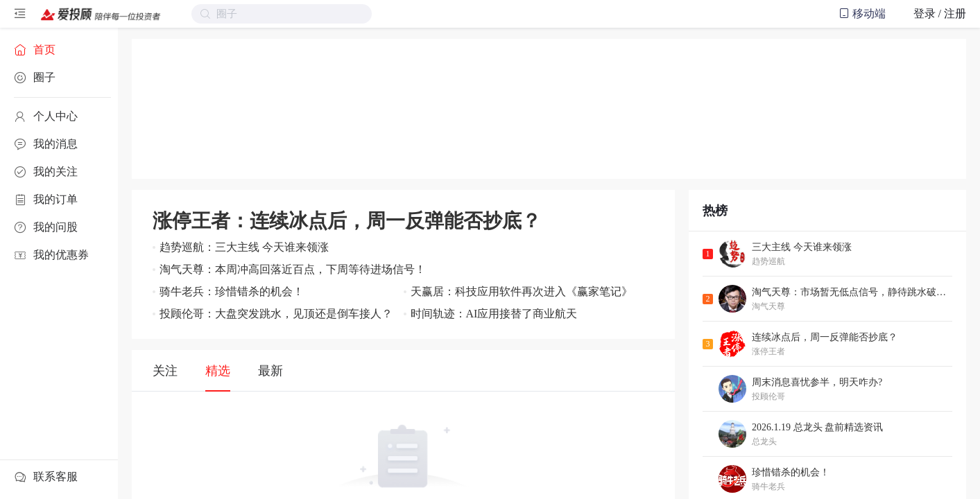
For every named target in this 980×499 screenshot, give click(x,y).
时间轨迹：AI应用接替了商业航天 (494, 314)
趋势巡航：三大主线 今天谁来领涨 (244, 247)
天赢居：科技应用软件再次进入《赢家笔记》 (522, 291)
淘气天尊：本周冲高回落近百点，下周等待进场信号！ (293, 269)
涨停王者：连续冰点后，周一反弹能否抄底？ (347, 221)
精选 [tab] (218, 371)
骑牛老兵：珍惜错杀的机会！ (232, 291)
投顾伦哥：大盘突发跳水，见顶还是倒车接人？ (276, 314)
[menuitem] (59, 50)
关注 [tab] (165, 371)
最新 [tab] (270, 371)
